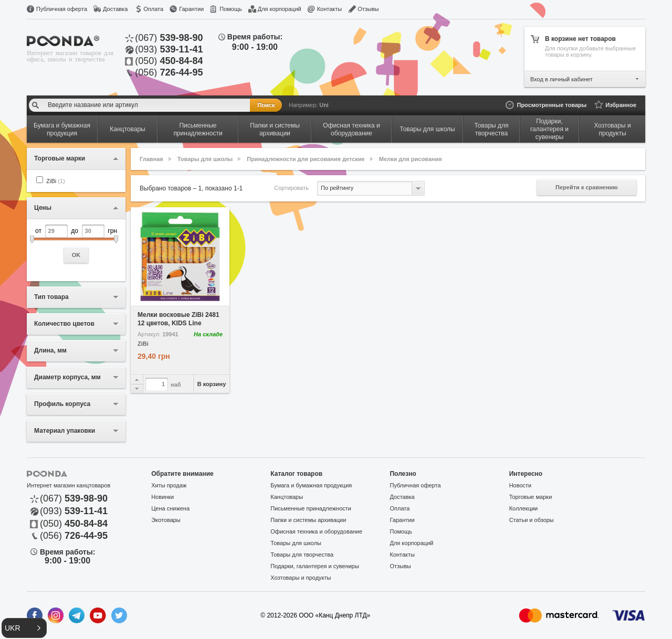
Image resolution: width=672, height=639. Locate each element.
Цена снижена (170, 508)
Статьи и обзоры (532, 520)
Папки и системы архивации (308, 520)
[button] (24, 628)
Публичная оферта (62, 9)
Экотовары (166, 520)
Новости (521, 485)
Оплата (153, 9)
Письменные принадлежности (311, 508)
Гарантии (191, 9)
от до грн (76, 244)
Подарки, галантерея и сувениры (315, 566)
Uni (324, 105)
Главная (151, 159)
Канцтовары (287, 497)
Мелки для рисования (411, 159)
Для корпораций (280, 9)
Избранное (621, 105)
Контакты (330, 9)
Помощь (231, 9)
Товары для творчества (302, 555)
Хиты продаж (169, 485)
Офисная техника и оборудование (316, 531)
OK (76, 255)
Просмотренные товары (552, 105)
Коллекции (524, 508)
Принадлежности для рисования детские (306, 159)
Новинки (162, 497)
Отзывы (368, 9)
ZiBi (55, 181)
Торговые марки (531, 497)
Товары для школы (205, 159)
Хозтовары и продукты (301, 578)
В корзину (212, 384)
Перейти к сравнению (587, 187)
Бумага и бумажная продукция (311, 485)
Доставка (115, 9)
